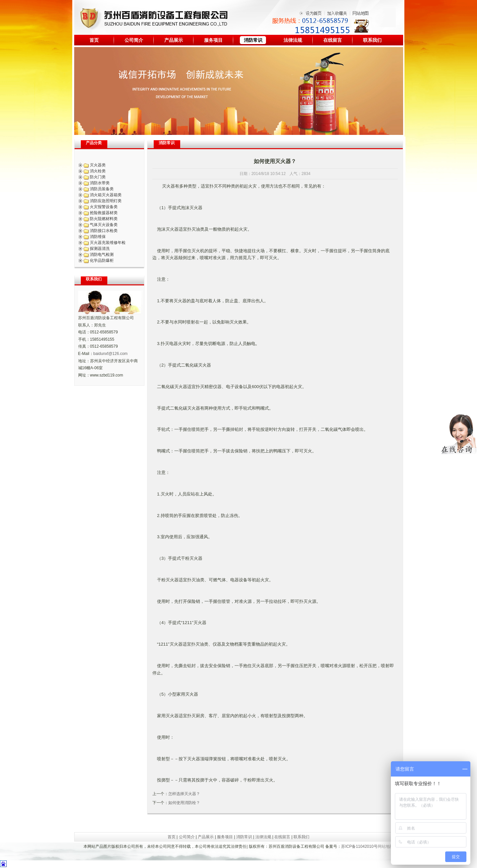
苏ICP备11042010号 (359, 846)
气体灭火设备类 (104, 225)
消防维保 (98, 237)
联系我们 (372, 40)
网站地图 (386, 846)
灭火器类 (98, 165)
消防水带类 (100, 183)
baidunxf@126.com (111, 354)
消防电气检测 (102, 255)
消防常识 (253, 40)
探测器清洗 (100, 249)
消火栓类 (98, 171)
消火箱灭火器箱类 (106, 195)
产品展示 (174, 40)
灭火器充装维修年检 (108, 243)
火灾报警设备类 (104, 207)
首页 (94, 40)
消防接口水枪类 (104, 231)
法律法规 (293, 40)
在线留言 (333, 40)
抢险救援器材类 (104, 213)
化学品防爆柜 (102, 260)
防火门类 (98, 177)
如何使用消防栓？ (184, 803)
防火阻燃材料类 (104, 219)
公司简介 (134, 40)
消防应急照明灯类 (106, 201)
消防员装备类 (102, 189)
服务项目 (213, 40)
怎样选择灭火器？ (184, 794)
